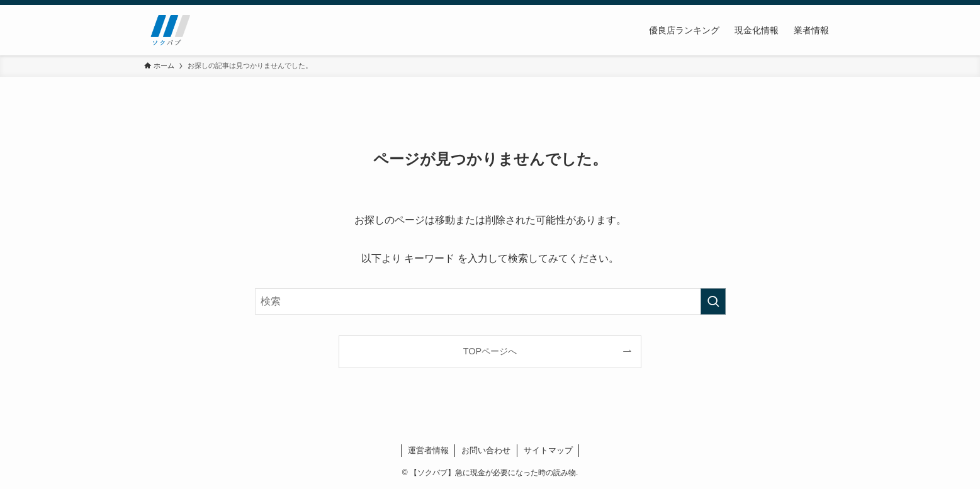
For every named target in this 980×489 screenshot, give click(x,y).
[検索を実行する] (713, 301)
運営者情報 (428, 450)
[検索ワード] (490, 301)
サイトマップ (548, 450)
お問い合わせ (486, 450)
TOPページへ (490, 351)
